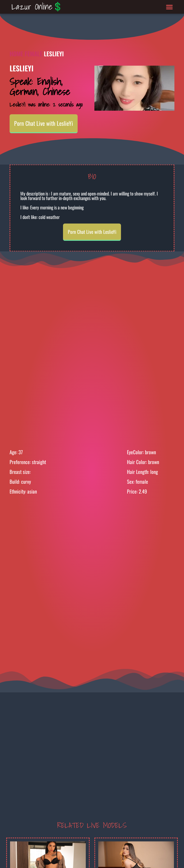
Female (34, 54)
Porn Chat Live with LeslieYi (44, 123)
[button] (170, 7)
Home (16, 54)
